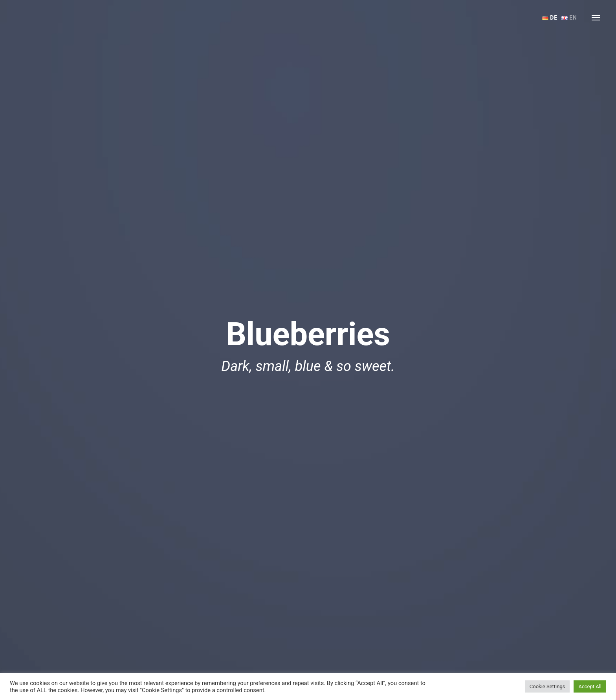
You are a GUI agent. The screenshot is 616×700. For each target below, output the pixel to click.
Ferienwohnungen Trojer (47, 18)
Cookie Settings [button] (547, 686)
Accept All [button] (590, 686)
